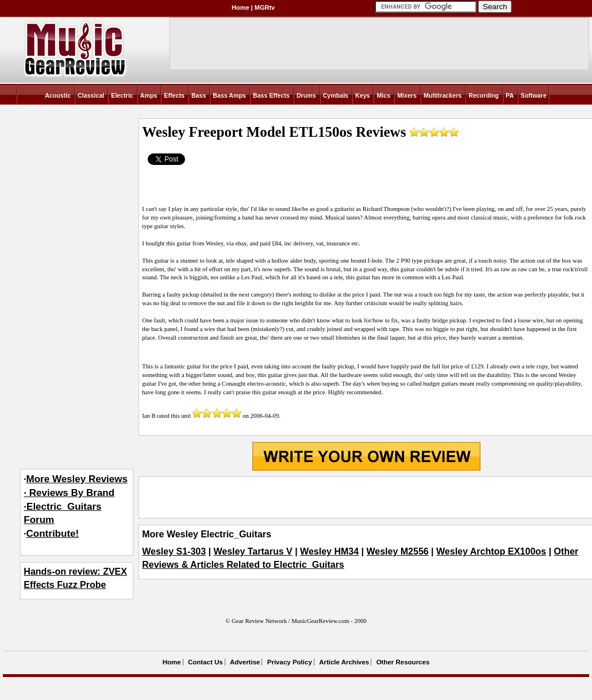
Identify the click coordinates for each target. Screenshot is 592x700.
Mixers (407, 95)
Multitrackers (443, 95)
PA (510, 95)
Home (241, 7)
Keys (362, 95)
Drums (306, 95)
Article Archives (344, 662)
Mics (383, 95)
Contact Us (205, 662)
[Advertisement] (366, 498)
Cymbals (336, 95)
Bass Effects (271, 95)
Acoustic (58, 95)
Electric (122, 95)
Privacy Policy (290, 662)
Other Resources (403, 662)
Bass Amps (229, 95)
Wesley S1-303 (174, 551)
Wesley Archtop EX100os (491, 551)
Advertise (245, 662)
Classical (91, 95)
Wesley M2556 (397, 551)
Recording (484, 95)
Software (534, 95)
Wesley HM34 (329, 551)
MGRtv (265, 7)
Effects (174, 95)
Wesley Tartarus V (253, 551)
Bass (199, 95)
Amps (149, 95)
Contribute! (53, 534)
